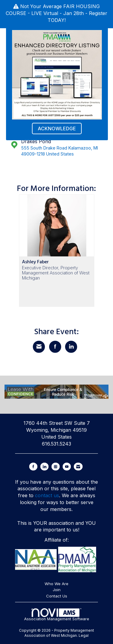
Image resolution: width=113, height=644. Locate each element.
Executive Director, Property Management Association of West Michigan (56, 273)
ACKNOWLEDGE (57, 128)
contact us (47, 495)
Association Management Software (57, 615)
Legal (84, 635)
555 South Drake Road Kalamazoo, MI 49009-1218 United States (60, 151)
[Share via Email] (39, 347)
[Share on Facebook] (55, 347)
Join (57, 590)
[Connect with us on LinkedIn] (44, 467)
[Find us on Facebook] (33, 467)
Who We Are (56, 584)
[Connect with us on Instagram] (56, 467)
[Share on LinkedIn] (71, 347)
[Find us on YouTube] (67, 467)
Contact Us (57, 596)
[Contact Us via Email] (78, 467)
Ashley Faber (35, 262)
